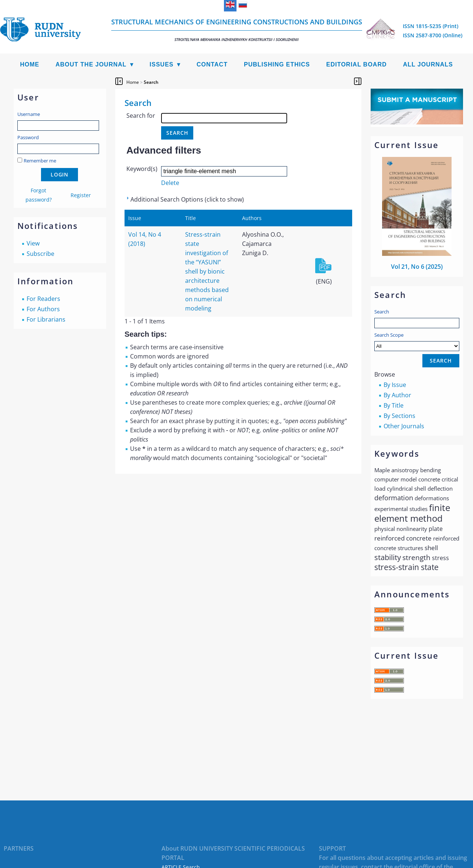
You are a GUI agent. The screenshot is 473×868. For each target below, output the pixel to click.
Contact (212, 64)
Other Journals (404, 426)
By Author (397, 395)
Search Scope (417, 341)
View (33, 243)
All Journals (428, 64)
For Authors (43, 309)
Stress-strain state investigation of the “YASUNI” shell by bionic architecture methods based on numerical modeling (207, 271)
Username (29, 114)
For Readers (43, 299)
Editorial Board (357, 64)
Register (81, 195)
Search (382, 312)
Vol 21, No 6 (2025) (417, 267)
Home (30, 64)
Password (28, 137)
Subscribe (40, 254)
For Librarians (46, 319)
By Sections (399, 416)
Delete (170, 183)
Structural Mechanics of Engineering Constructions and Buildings (237, 30)
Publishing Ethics (277, 64)
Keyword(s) (142, 169)
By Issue (395, 385)
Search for (141, 116)
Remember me (40, 161)
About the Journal (91, 64)
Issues (162, 64)
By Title (394, 405)
